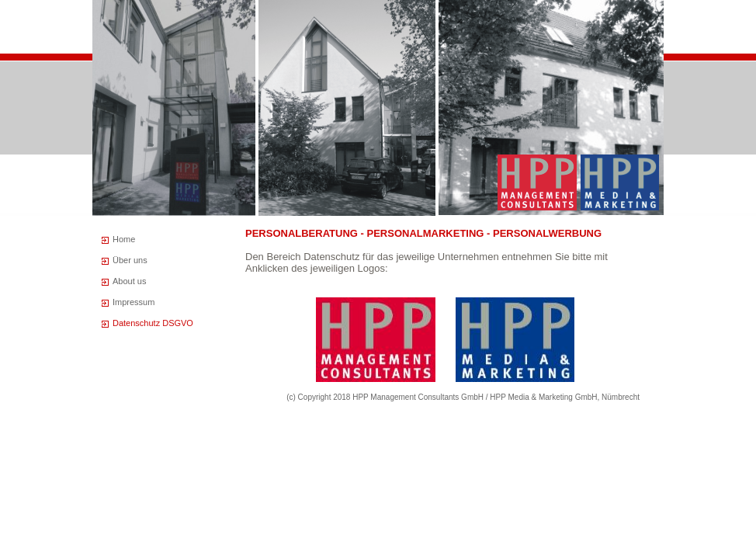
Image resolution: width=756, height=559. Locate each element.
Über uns (130, 260)
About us (129, 281)
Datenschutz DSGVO (153, 323)
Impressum (134, 302)
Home (124, 239)
